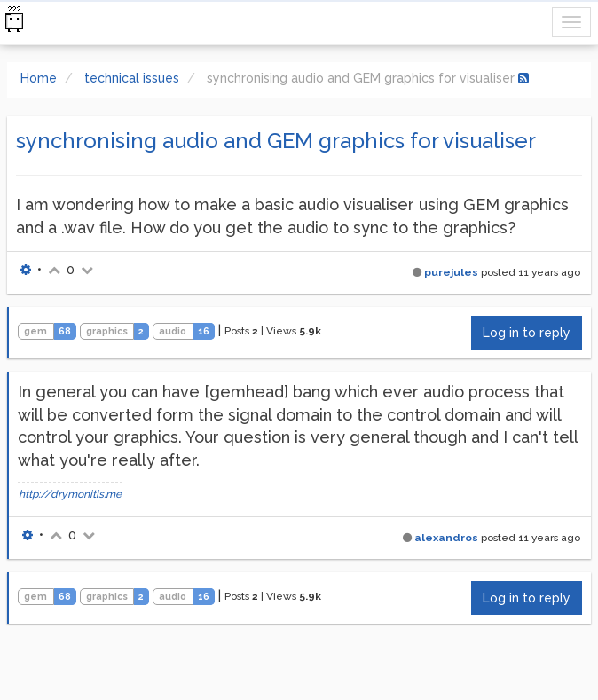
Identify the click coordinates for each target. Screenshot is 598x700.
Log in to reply (527, 333)
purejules (451, 272)
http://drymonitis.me (70, 494)
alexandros (446, 538)
